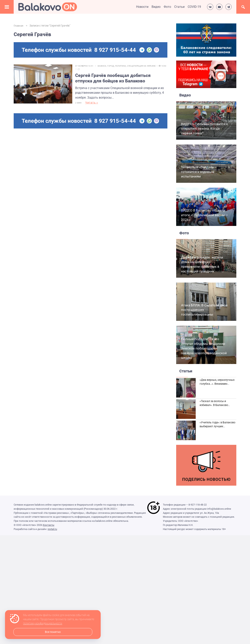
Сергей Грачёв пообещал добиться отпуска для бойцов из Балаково (117, 78)
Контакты (49, 525)
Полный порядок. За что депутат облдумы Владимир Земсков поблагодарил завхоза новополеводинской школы (204, 348)
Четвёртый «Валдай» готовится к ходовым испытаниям (198, 172)
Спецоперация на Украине (144, 66)
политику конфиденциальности (43, 623)
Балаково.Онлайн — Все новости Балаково (48, 7)
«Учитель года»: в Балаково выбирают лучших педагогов (217, 426)
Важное (105, 66)
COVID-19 (194, 7)
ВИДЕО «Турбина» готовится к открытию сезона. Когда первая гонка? (204, 129)
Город (114, 66)
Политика (123, 66)
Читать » (95, 104)
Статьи (179, 7)
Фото (167, 7)
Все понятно (53, 632)
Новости (142, 7)
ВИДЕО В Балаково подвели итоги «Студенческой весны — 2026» (205, 215)
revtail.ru (52, 529)
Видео (156, 7)
